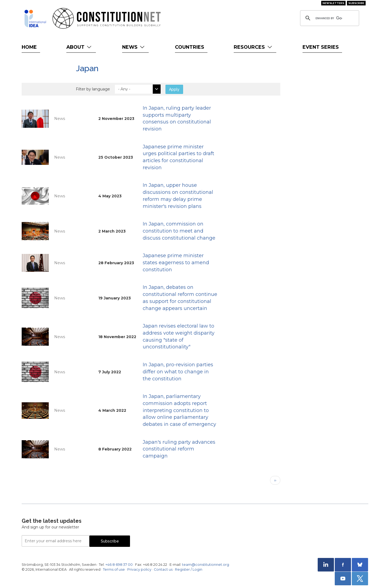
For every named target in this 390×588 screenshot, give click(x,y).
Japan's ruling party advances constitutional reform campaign (179, 449)
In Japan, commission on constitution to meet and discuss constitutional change (179, 231)
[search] (329, 18)
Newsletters (333, 3)
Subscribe (356, 3)
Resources (253, 47)
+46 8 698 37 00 (119, 565)
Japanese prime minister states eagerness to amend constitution (176, 262)
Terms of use (114, 569)
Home (29, 47)
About (79, 47)
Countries (190, 47)
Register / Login (189, 569)
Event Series (321, 47)
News (134, 47)
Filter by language (93, 89)
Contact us (163, 569)
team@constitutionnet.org (206, 565)
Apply (174, 89)
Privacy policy (139, 569)
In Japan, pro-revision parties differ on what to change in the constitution (178, 372)
